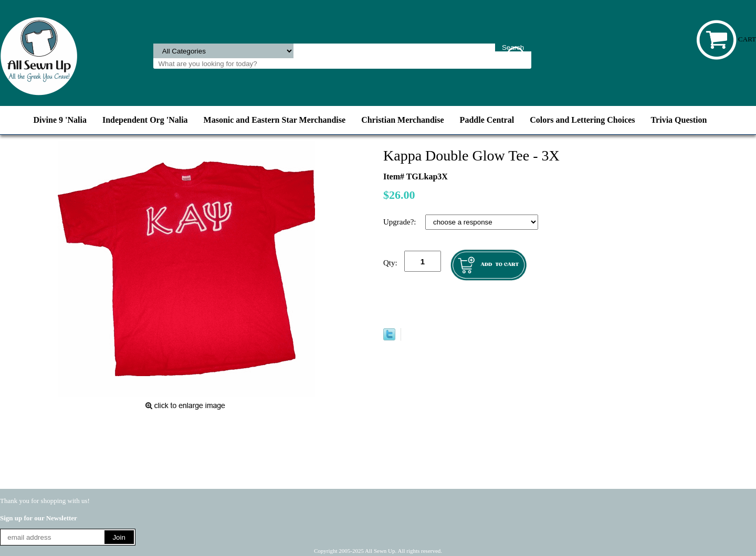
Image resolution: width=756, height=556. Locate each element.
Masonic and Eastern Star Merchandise (275, 120)
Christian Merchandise (402, 120)
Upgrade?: (401, 222)
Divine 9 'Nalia (60, 120)
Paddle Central (487, 120)
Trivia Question (679, 120)
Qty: (390, 263)
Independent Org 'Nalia (145, 120)
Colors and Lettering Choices (582, 120)
